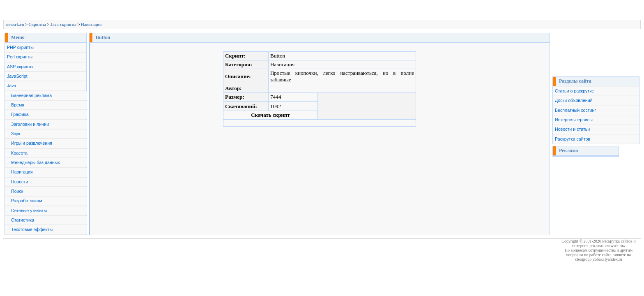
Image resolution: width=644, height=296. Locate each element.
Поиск (17, 191)
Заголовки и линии (30, 124)
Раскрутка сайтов (573, 139)
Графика (20, 114)
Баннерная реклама (31, 95)
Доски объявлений (574, 100)
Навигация (91, 24)
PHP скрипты (20, 47)
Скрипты (37, 24)
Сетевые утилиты (29, 210)
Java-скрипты (63, 24)
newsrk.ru (15, 24)
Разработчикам (27, 201)
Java (12, 86)
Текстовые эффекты (32, 229)
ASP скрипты (20, 67)
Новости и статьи (572, 129)
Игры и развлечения (32, 143)
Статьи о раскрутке (574, 91)
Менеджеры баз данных (36, 162)
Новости (20, 182)
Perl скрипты (20, 57)
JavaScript (17, 76)
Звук (16, 134)
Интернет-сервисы (574, 120)
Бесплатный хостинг (575, 110)
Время (18, 105)
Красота (19, 153)
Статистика (23, 220)
